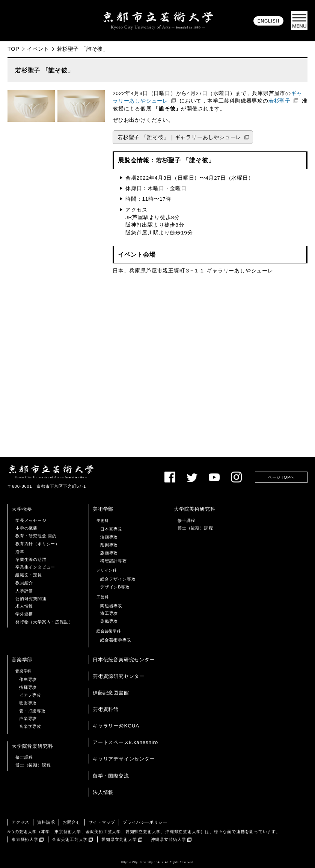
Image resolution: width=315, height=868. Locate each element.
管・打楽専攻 (32, 711)
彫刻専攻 (109, 545)
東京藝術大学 (25, 839)
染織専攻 (109, 621)
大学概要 (22, 509)
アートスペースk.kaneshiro (125, 742)
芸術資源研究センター (119, 676)
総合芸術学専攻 (116, 640)
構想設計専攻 (114, 561)
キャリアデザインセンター (124, 759)
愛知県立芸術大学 (119, 839)
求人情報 (24, 606)
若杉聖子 (280, 101)
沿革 (20, 552)
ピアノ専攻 (30, 695)
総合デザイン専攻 (118, 579)
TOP (14, 49)
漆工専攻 (109, 613)
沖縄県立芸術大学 (169, 839)
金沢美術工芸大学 (70, 839)
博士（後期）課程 (195, 528)
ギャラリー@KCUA (116, 726)
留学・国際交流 (111, 776)
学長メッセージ (31, 520)
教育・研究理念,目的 (36, 536)
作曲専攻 (28, 679)
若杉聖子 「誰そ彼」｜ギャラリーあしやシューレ (179, 137)
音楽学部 (22, 660)
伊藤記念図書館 (111, 693)
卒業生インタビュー (35, 567)
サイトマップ (102, 822)
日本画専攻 (111, 529)
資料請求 (46, 822)
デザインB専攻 (115, 587)
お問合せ (72, 822)
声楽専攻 (28, 718)
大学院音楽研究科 (32, 746)
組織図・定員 (29, 575)
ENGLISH (268, 21)
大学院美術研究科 (194, 509)
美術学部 (103, 509)
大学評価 (24, 591)
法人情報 (103, 792)
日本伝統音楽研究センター (124, 660)
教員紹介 (24, 583)
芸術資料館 (106, 709)
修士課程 (186, 520)
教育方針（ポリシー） (38, 544)
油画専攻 (109, 537)
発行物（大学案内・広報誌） (44, 622)
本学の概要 (26, 528)
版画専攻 (109, 553)
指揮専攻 (28, 687)
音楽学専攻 (30, 726)
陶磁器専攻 (111, 606)
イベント (38, 49)
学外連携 (24, 614)
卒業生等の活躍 (31, 560)
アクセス (20, 822)
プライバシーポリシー (145, 822)
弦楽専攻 (28, 703)
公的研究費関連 (31, 599)
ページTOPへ (281, 477)
